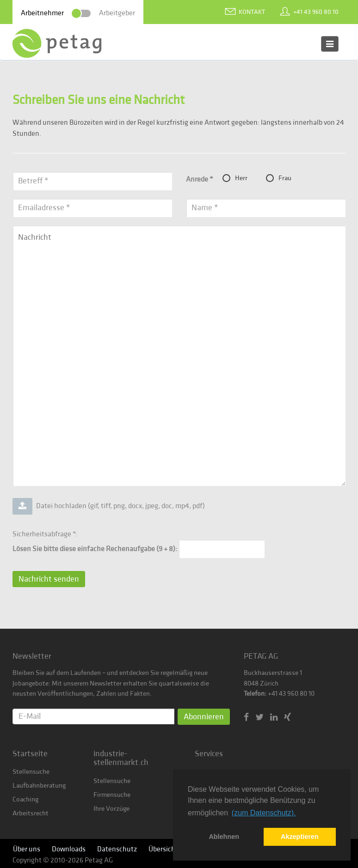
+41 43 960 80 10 (316, 12)
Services (209, 754)
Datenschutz (117, 849)
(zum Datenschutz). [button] (264, 813)
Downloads (69, 849)
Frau (279, 178)
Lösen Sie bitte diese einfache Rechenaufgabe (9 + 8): (95, 549)
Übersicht (163, 849)
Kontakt (252, 12)
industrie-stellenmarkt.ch (121, 758)
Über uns (27, 849)
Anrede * (200, 179)
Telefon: (255, 694)
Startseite (30, 754)
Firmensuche (112, 795)
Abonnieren (204, 717)
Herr (235, 178)
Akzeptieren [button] (300, 837)
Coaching (25, 799)
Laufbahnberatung (39, 786)
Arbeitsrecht (31, 813)
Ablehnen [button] (224, 837)
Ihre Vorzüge (111, 809)
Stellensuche (31, 772)
